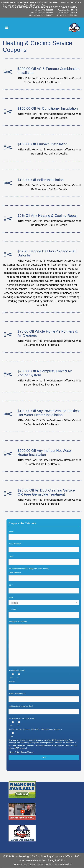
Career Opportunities (40, 864)
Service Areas (23, 5)
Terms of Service (27, 752)
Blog (32, 5)
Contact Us (19, 864)
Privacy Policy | (15, 752)
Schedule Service (9, 5)
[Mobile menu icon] (7, 28)
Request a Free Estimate (71, 2)
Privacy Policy (41, 5)
